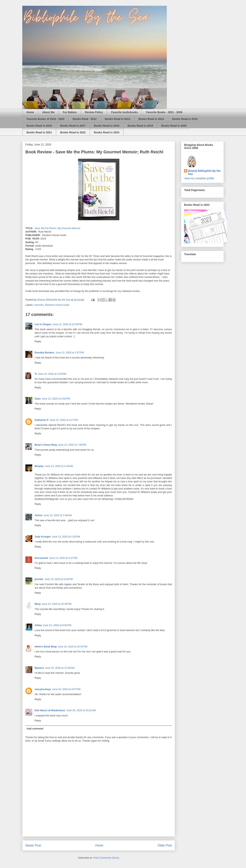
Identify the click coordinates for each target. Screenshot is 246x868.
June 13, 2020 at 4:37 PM (63, 558)
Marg (38, 604)
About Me (48, 112)
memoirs (39, 305)
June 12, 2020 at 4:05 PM (56, 399)
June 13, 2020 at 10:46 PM (57, 604)
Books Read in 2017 (73, 126)
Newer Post (33, 845)
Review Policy (94, 112)
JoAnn (38, 515)
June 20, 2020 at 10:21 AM (81, 710)
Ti (36, 374)
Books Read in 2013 (117, 119)
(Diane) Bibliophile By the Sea (204, 172)
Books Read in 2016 (39, 126)
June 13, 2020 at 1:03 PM (66, 537)
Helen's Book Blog (46, 647)
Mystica (39, 668)
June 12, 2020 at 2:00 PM (52, 374)
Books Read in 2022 (73, 132)
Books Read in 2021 (39, 132)
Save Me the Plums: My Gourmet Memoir (57, 228)
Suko (38, 399)
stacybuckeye (43, 689)
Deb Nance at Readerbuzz (50, 710)
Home (30, 112)
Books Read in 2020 (174, 126)
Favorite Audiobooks (124, 112)
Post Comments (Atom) (106, 858)
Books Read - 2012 (85, 119)
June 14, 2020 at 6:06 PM (57, 625)
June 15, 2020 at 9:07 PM (66, 689)
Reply (38, 341)
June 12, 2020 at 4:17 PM (64, 420)
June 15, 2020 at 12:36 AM (60, 668)
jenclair (39, 579)
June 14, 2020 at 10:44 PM (72, 647)
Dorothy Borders (44, 353)
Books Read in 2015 (185, 119)
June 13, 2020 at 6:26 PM (59, 579)
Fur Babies (70, 112)
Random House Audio (57, 305)
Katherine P (42, 420)
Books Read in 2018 (107, 126)
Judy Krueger (43, 537)
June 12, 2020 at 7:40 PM (72, 445)
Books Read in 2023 (107, 132)
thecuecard (41, 558)
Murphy (39, 466)
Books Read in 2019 (140, 126)
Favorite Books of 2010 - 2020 (45, 119)
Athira (38, 625)
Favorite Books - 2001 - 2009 (164, 112)
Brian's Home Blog (46, 445)
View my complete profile (199, 178)
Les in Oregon (43, 324)
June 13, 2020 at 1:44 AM (59, 466)
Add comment (35, 729)
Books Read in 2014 (151, 119)
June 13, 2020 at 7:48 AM (57, 515)
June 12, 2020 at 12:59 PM (67, 324)
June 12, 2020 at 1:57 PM (70, 353)
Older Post (165, 845)
